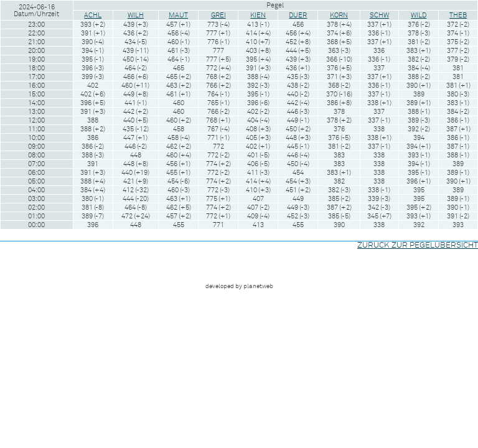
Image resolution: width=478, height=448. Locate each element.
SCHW (379, 15)
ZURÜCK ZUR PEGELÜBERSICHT (418, 245)
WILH (136, 15)
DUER (298, 15)
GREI (218, 15)
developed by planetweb (239, 286)
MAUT (178, 15)
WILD (419, 15)
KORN (339, 15)
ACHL (93, 15)
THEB (458, 15)
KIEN (258, 15)
